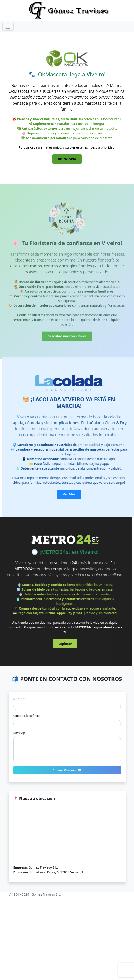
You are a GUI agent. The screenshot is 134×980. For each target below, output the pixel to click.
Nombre (19, 699)
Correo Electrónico (27, 716)
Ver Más (77, 494)
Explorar (57, 644)
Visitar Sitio (67, 159)
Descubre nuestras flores (67, 344)
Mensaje (20, 733)
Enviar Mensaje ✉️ (67, 770)
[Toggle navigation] (8, 27)
